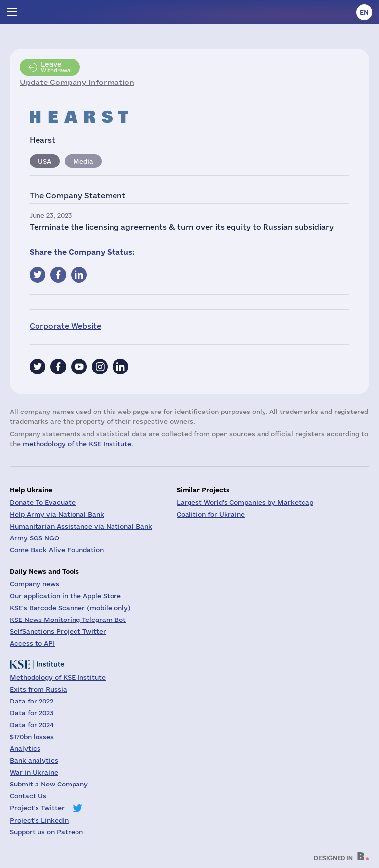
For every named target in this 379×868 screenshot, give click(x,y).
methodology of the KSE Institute (77, 444)
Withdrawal (56, 67)
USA (45, 161)
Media (83, 161)
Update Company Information (77, 82)
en (364, 12)
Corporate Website (65, 326)
